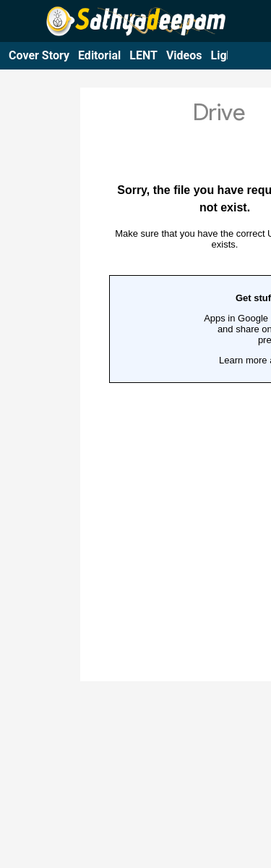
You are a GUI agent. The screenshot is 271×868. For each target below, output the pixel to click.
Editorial (99, 55)
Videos (184, 55)
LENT (143, 55)
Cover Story (39, 55)
